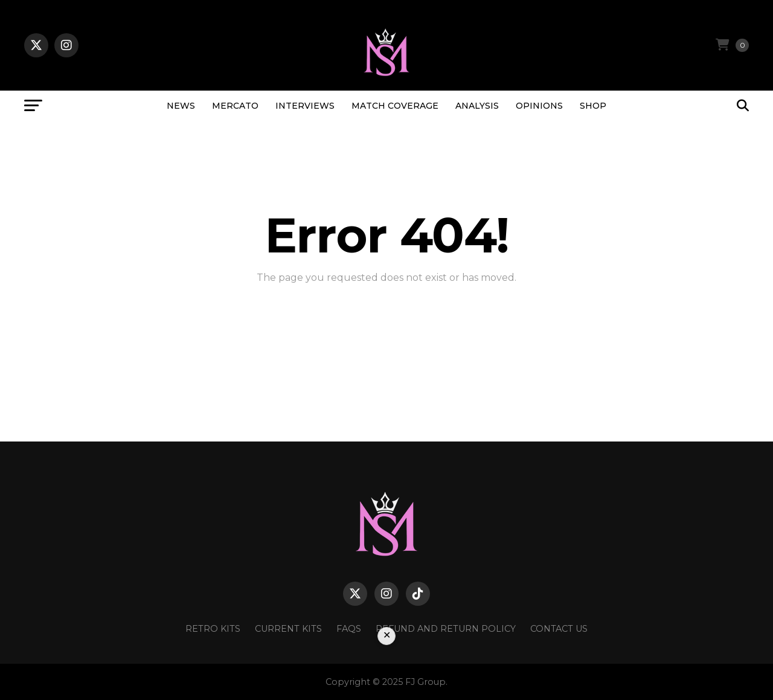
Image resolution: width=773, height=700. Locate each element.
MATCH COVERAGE (395, 106)
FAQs (349, 629)
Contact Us (559, 629)
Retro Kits (213, 629)
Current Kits (288, 629)
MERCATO (235, 106)
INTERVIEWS (305, 106)
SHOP (593, 106)
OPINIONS (539, 106)
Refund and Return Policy (446, 629)
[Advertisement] (386, 665)
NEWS (181, 106)
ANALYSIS (477, 106)
